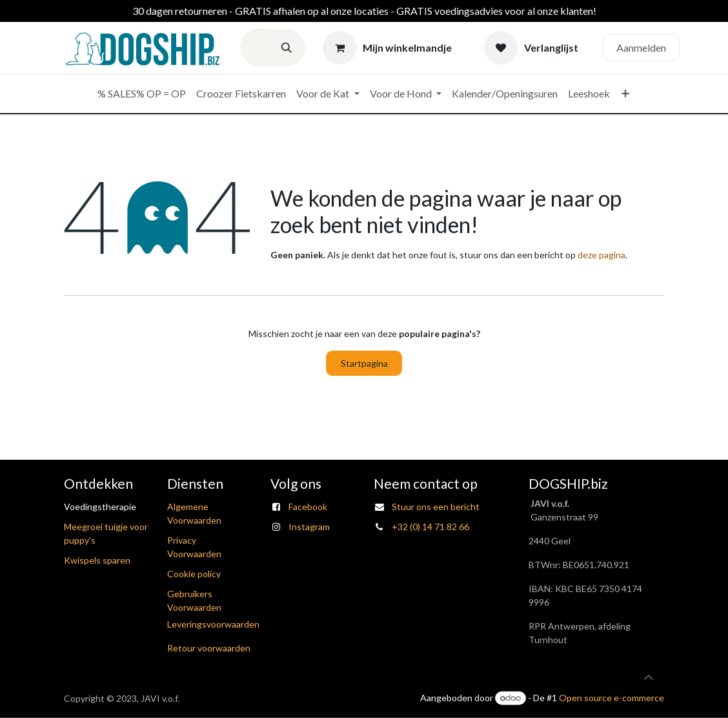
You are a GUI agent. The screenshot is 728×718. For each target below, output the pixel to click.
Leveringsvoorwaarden (213, 624)
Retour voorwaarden (209, 648)
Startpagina (364, 363)
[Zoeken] (287, 48)
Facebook (308, 507)
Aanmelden (641, 47)
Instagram (309, 527)
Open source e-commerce (612, 698)
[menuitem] (142, 94)
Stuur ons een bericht (436, 507)
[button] (649, 677)
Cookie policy (194, 574)
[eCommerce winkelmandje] (388, 48)
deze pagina (602, 255)
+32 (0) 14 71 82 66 (430, 527)
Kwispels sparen (97, 560)
